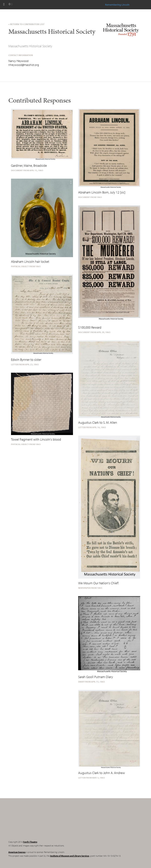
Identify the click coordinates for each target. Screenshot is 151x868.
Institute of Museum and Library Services (70, 856)
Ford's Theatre (30, 842)
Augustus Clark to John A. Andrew (102, 773)
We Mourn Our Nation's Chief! (98, 583)
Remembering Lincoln (32, 822)
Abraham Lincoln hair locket (30, 262)
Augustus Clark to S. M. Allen (98, 422)
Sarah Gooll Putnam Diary (96, 677)
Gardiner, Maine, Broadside (29, 166)
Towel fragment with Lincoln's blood (36, 439)
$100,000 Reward (90, 327)
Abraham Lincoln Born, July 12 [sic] (102, 192)
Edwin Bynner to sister (26, 360)
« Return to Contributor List (26, 24)
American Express (17, 852)
